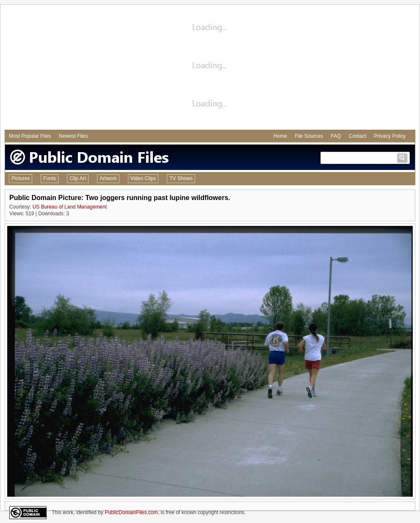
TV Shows (181, 178)
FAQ (336, 136)
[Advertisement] (210, 68)
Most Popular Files (30, 136)
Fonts (50, 178)
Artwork (108, 178)
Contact (358, 136)
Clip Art (78, 178)
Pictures (21, 178)
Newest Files (73, 136)
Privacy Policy (390, 136)
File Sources (309, 136)
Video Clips (143, 178)
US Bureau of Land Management (70, 207)
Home (280, 136)
